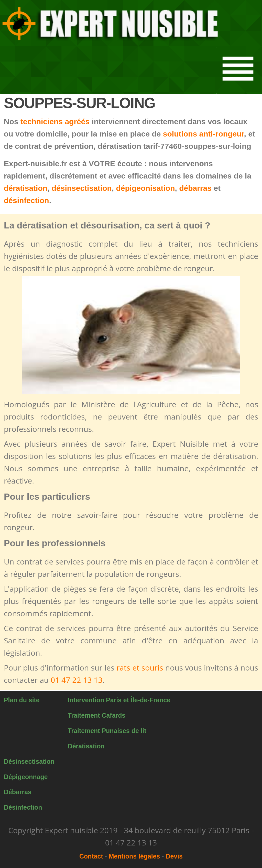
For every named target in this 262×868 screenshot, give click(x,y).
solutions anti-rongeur (204, 134)
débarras (195, 188)
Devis (174, 856)
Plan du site (22, 700)
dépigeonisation (145, 188)
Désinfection (23, 807)
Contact (91, 856)
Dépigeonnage (26, 777)
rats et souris (140, 668)
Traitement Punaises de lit (107, 731)
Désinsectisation (29, 761)
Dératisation (86, 746)
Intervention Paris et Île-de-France (119, 700)
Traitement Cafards (97, 715)
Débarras (18, 792)
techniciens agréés (55, 122)
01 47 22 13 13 (77, 680)
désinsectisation (82, 188)
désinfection (26, 200)
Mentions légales (134, 856)
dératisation (26, 188)
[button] (112, 23)
